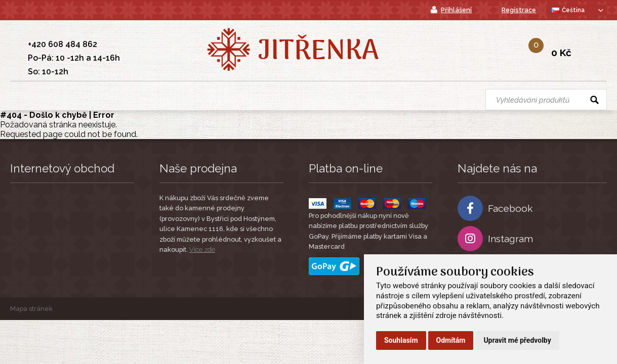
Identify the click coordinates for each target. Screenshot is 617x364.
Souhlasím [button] (401, 340)
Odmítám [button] (451, 340)
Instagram (495, 239)
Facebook (495, 208)
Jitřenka (318, 52)
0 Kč (561, 53)
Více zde (202, 249)
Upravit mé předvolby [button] (517, 340)
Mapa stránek (31, 309)
